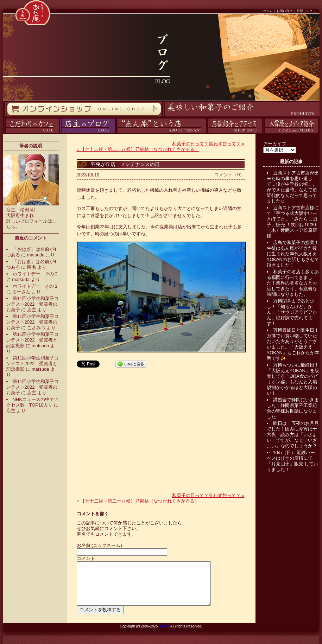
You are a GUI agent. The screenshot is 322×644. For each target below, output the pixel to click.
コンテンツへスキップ (2, 0)
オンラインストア (5, 117)
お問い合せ (285, 11)
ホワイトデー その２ (36, 274)
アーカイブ (275, 144)
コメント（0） (229, 175)
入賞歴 (263, 133)
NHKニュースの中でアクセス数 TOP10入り (33, 402)
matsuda (36, 255)
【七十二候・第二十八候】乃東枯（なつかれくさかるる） (138, 149)
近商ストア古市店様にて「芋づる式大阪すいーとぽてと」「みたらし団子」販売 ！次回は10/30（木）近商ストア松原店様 (293, 222)
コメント (86, 558)
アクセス (207, 133)
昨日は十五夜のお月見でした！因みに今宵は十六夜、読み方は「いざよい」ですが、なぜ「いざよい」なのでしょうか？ (293, 435)
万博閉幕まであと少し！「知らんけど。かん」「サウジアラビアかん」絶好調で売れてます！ (292, 312)
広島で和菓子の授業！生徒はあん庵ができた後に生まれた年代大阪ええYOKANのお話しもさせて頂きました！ (293, 254)
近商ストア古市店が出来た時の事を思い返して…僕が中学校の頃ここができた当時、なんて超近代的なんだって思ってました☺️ (293, 187)
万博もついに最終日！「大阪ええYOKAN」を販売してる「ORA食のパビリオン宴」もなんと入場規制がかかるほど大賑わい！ (293, 379)
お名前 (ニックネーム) (99, 545)
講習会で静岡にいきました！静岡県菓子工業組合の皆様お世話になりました (293, 408)
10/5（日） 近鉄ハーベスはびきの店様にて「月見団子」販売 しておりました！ (293, 461)
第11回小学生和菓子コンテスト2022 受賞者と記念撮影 (33, 340)
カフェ (3, 133)
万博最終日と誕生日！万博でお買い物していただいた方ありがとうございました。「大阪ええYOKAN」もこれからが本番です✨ (293, 344)
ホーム (268, 11)
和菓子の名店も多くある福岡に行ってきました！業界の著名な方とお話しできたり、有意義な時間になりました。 (293, 283)
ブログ (59, 133)
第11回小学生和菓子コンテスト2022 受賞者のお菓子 (33, 304)
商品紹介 (162, 117)
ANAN (164, 635)
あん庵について (117, 133)
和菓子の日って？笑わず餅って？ (208, 144)
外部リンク (305, 11)
